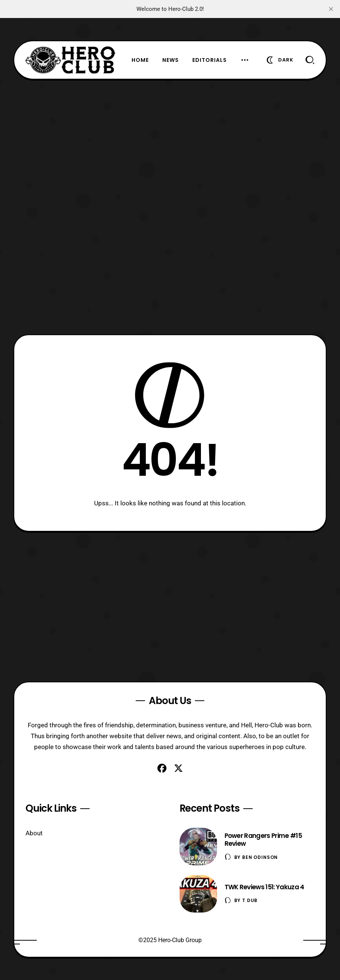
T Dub (250, 900)
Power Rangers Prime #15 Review (263, 840)
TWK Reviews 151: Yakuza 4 (264, 887)
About (34, 833)
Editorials (210, 60)
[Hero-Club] (70, 60)
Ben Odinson (260, 857)
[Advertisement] (170, 132)
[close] (331, 9)
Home (140, 60)
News (171, 60)
